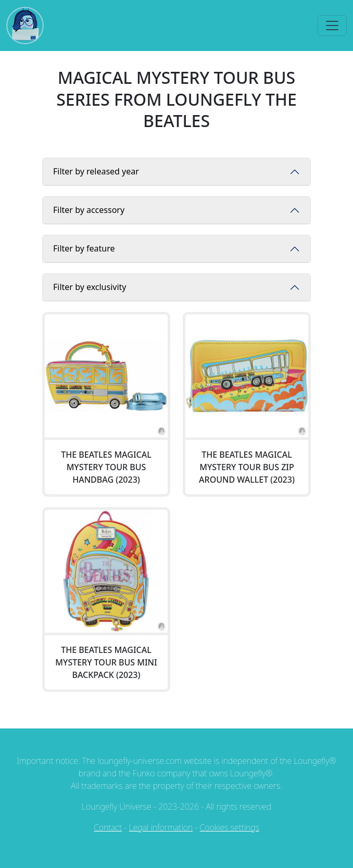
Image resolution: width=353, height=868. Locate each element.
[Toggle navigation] (332, 26)
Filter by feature (84, 248)
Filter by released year (96, 171)
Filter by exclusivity (90, 287)
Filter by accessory (89, 210)
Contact (108, 827)
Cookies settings (230, 827)
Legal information (161, 827)
